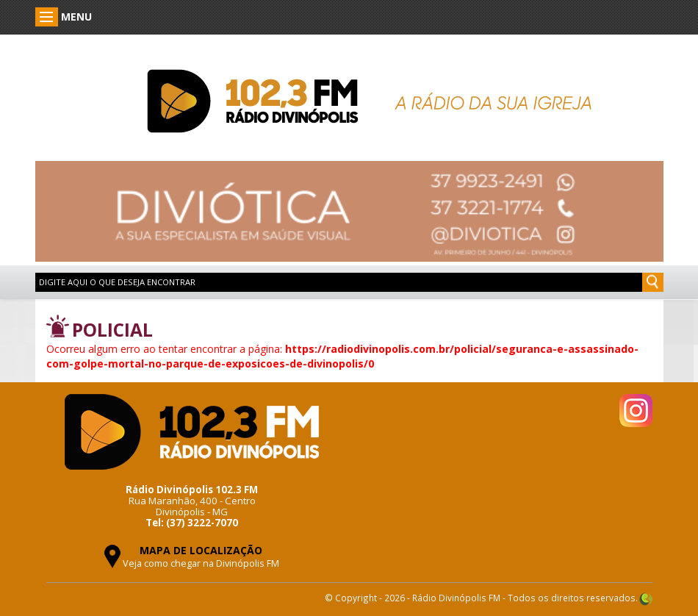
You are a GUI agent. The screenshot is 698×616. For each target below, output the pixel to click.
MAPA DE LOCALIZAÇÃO (201, 550)
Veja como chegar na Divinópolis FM (201, 563)
